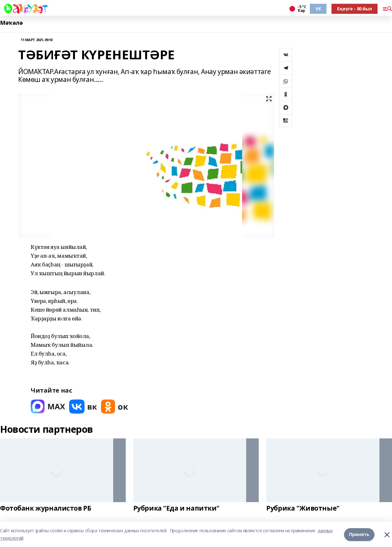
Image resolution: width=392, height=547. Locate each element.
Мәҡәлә (11, 23)
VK (318, 9)
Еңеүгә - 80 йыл (355, 9)
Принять (359, 534)
